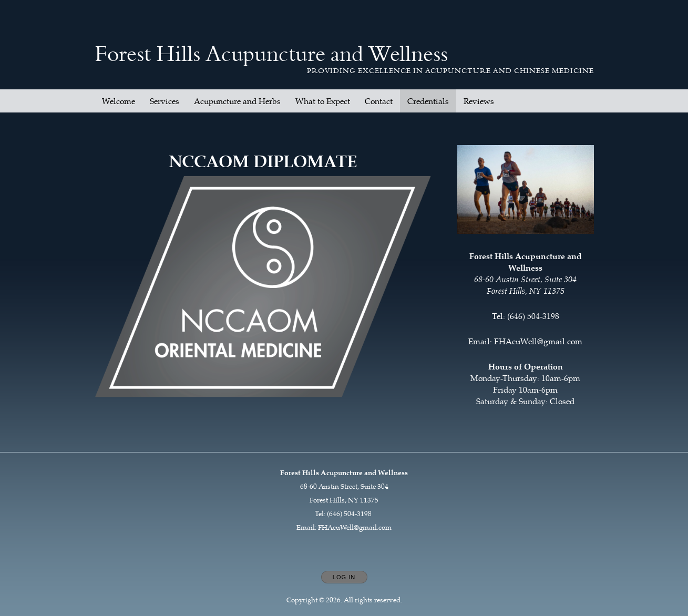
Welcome (119, 101)
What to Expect (323, 101)
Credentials (428, 101)
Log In (344, 577)
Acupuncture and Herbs (237, 101)
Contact (379, 101)
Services (165, 101)
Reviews (479, 101)
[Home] (271, 54)
